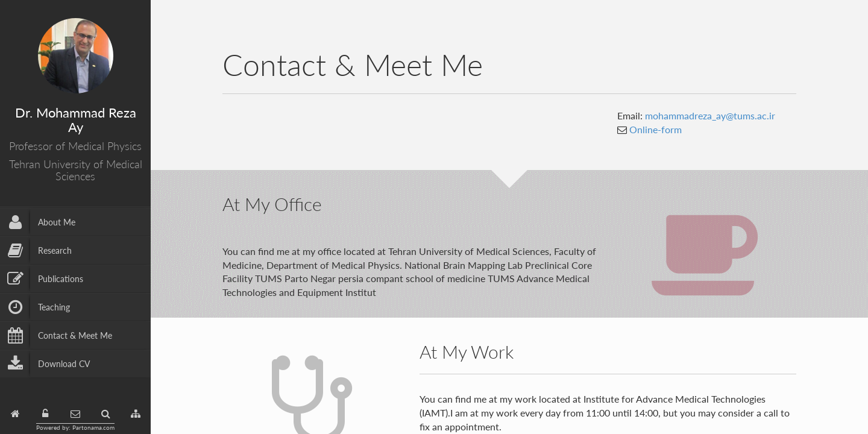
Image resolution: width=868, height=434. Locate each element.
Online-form (654, 129)
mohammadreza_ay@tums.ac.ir (710, 115)
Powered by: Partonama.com (75, 427)
